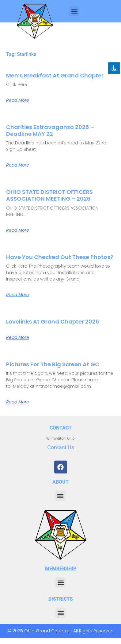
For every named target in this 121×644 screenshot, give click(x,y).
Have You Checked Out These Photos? (60, 257)
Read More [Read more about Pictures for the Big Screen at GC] (18, 402)
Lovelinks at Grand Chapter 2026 (53, 322)
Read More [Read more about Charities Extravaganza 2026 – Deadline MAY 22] (18, 165)
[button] (74, 11)
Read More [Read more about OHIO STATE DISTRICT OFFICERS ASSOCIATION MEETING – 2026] (18, 230)
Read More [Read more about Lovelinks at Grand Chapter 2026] (18, 337)
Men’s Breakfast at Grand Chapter (55, 75)
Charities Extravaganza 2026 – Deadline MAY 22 (50, 130)
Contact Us (61, 447)
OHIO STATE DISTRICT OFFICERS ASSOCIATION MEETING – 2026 (49, 195)
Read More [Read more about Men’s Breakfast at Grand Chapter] (18, 100)
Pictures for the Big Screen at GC (53, 364)
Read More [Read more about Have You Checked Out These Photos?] (18, 295)
